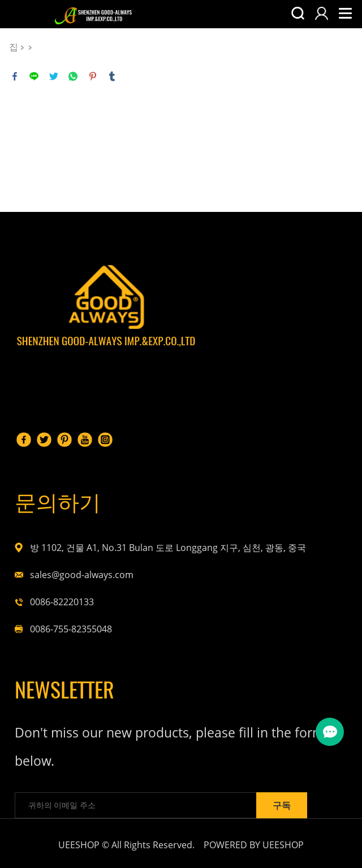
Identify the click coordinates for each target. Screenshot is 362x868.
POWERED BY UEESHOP (254, 845)
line (34, 76)
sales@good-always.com (82, 575)
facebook (15, 76)
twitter (54, 76)
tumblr (112, 76)
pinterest (93, 76)
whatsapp (73, 76)
